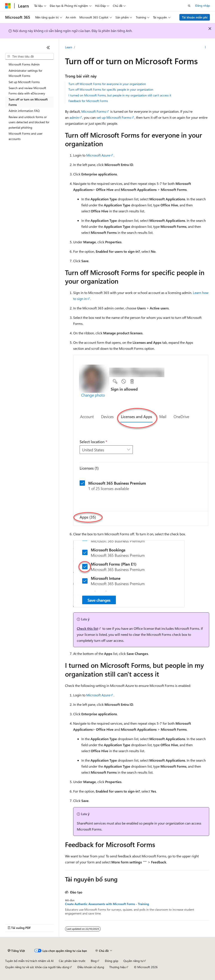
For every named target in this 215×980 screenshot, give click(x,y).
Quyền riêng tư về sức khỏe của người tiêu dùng (37, 967)
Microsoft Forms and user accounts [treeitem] (26, 136)
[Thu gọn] (48, 47)
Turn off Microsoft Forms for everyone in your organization (107, 84)
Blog (94, 961)
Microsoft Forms (94, 111)
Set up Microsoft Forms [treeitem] (24, 82)
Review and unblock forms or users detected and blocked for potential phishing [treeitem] (29, 122)
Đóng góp (112, 961)
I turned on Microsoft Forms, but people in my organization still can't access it (120, 95)
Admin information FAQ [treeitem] (24, 111)
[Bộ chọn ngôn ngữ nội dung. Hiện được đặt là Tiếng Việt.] (16, 951)
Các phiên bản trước (72, 961)
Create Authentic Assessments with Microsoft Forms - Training (107, 904)
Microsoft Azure (98, 155)
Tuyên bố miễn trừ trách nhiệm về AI (29, 961)
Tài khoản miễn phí (195, 17)
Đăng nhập (203, 5)
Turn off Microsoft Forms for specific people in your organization (111, 89)
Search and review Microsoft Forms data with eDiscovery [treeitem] (27, 91)
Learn (69, 47)
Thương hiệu (117, 967)
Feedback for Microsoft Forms (88, 101)
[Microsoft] (8, 6)
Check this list (87, 628)
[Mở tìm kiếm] (189, 6)
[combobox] (29, 56)
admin (74, 117)
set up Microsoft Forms (114, 117)
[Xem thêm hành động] (205, 47)
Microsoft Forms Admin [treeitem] (24, 64)
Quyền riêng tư (133, 961)
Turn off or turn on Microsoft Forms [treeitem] (28, 102)
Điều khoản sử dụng (91, 967)
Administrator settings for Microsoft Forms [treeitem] (25, 73)
